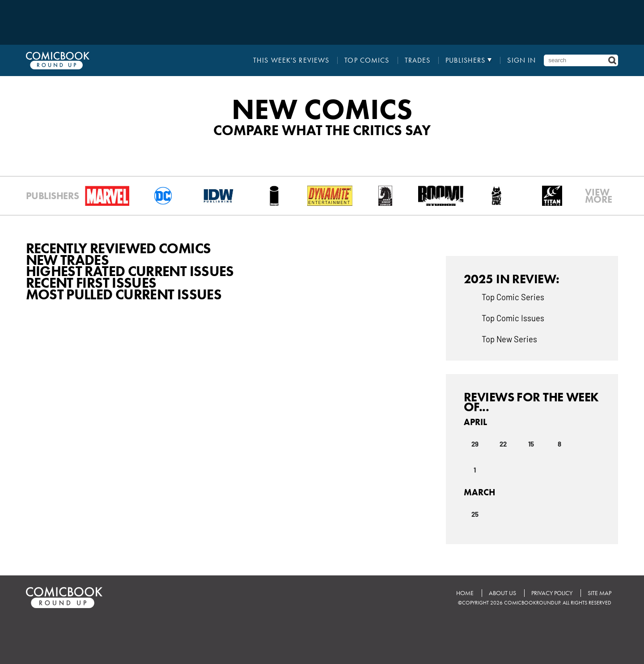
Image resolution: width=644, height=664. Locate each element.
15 (531, 443)
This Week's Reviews (291, 60)
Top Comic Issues (513, 318)
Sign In (521, 60)
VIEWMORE (599, 196)
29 (475, 443)
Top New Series (509, 339)
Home (465, 593)
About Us (502, 593)
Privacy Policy (552, 593)
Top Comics (367, 60)
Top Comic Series (513, 297)
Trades (418, 60)
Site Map (600, 593)
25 (475, 514)
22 (503, 443)
